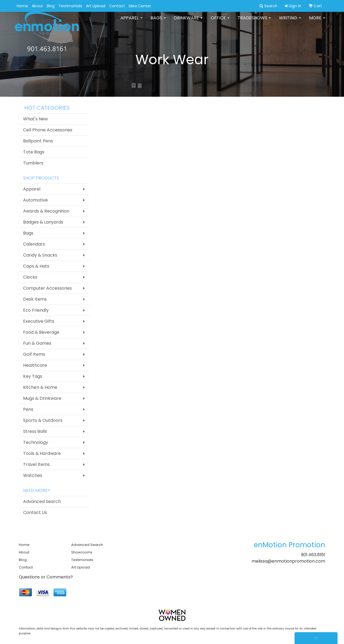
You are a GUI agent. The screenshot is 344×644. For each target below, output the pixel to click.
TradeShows (254, 21)
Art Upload (96, 6)
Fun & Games (37, 343)
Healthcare (35, 365)
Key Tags (33, 376)
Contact (117, 6)
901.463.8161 (313, 555)
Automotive (35, 200)
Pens (28, 409)
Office (220, 21)
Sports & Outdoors (43, 420)
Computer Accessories (47, 288)
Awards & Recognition (46, 211)
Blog (51, 6)
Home (22, 6)
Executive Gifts (39, 321)
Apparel (131, 21)
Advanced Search (42, 501)
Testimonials (70, 6)
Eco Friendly (36, 310)
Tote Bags (34, 152)
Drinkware (188, 21)
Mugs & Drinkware (42, 398)
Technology (36, 442)
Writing (290, 21)
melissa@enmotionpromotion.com (288, 561)
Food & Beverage (41, 332)
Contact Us (35, 512)
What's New (35, 119)
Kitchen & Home (40, 387)
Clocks (30, 277)
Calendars (34, 244)
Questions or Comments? (46, 577)
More (317, 21)
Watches (33, 475)
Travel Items (36, 464)
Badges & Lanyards (43, 222)
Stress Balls (35, 431)
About (37, 6)
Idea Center (140, 6)
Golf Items (34, 354)
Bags (158, 21)
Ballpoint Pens (38, 141)
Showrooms (82, 552)
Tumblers (33, 163)
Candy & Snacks (40, 255)
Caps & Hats (36, 266)
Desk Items (35, 299)
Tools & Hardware (42, 453)
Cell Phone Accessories (48, 130)
